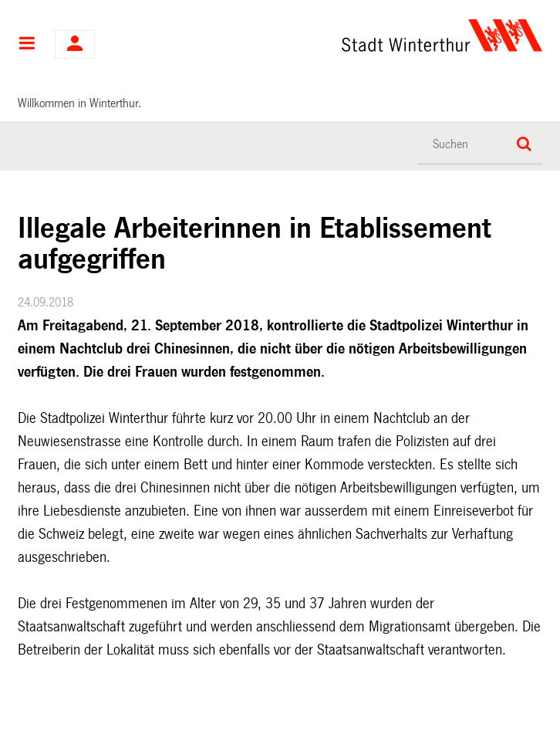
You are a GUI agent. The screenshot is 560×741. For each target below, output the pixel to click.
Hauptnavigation (27, 45)
